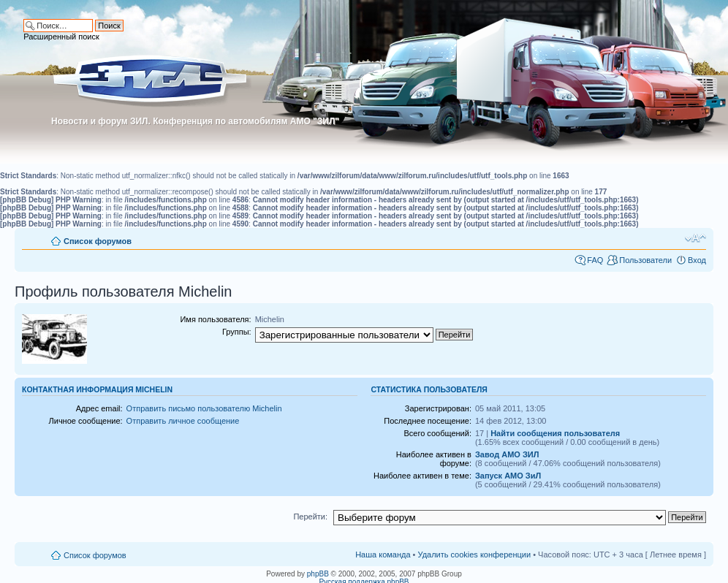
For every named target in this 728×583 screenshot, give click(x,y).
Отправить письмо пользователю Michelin (204, 408)
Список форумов (98, 241)
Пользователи (645, 260)
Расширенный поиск (61, 37)
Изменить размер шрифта (695, 238)
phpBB (318, 574)
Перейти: (310, 517)
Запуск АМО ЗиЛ (508, 476)
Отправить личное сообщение (183, 421)
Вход (697, 260)
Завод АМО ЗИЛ (507, 454)
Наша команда (383, 555)
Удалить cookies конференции (475, 555)
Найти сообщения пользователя (555, 433)
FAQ (595, 260)
